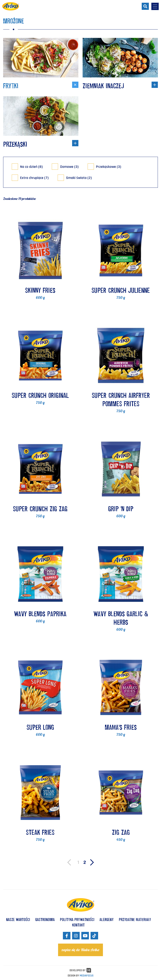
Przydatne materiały (135, 920)
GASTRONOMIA (45, 920)
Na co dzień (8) (31, 167)
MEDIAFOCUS (87, 976)
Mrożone (14, 21)
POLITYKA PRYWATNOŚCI (77, 920)
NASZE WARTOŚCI (18, 920)
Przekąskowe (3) (109, 167)
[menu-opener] (155, 6)
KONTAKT (78, 925)
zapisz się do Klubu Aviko (80, 950)
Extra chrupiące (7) (34, 178)
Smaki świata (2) (79, 178)
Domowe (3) (69, 167)
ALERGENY (107, 920)
